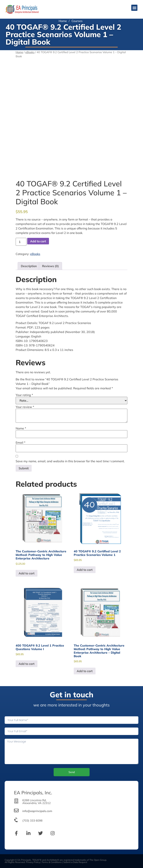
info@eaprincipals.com (37, 811)
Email (20, 442)
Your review (25, 407)
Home (63, 21)
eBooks (30, 52)
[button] (134, 8)
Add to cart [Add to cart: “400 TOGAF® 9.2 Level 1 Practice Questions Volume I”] (27, 664)
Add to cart (38, 241)
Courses (77, 21)
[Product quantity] (21, 242)
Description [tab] (29, 266)
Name (21, 428)
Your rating (24, 395)
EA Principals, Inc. (33, 793)
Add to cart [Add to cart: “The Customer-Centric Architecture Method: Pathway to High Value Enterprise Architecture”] (27, 573)
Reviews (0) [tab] (50, 266)
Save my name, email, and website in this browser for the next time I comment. (70, 461)
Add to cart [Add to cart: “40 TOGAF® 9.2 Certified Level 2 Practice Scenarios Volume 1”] (85, 570)
